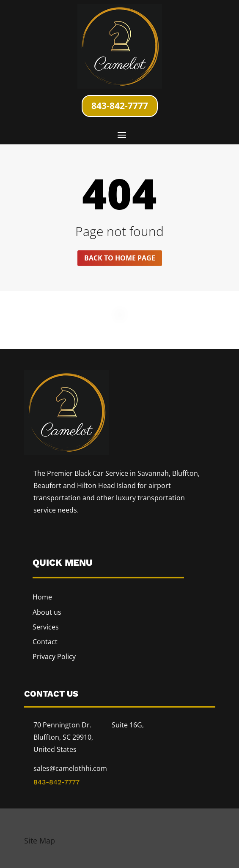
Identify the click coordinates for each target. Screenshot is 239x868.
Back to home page (120, 258)
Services (46, 627)
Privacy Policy (54, 656)
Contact (45, 642)
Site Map (40, 841)
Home (42, 597)
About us (47, 612)
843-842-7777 (120, 106)
